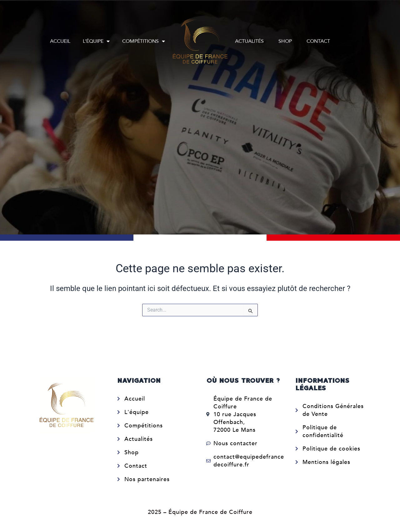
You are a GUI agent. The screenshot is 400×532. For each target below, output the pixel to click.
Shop (285, 41)
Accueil (60, 41)
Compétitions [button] (144, 41)
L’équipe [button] (96, 41)
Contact (318, 41)
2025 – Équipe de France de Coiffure (200, 512)
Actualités (249, 41)
